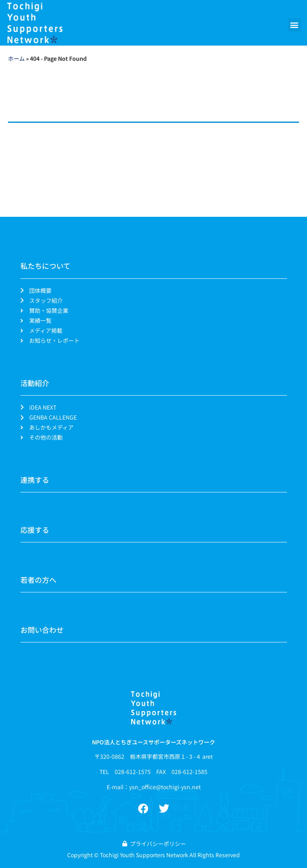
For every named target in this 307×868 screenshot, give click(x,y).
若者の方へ (38, 580)
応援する (35, 530)
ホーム (16, 58)
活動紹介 (35, 383)
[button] (294, 25)
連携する (35, 480)
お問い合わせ (42, 630)
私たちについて (45, 266)
